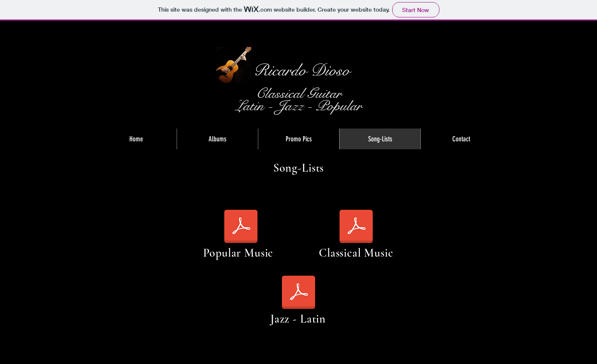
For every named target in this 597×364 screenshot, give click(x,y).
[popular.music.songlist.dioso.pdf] (241, 227)
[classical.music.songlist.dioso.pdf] (356, 227)
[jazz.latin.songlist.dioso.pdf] (298, 293)
